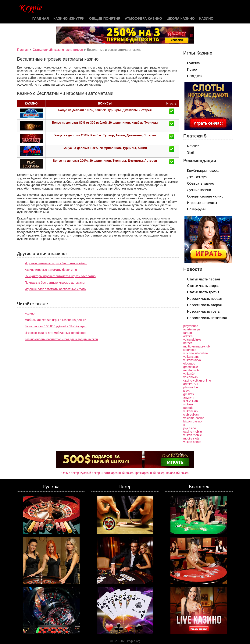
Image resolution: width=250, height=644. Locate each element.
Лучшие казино (199, 190)
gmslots (189, 394)
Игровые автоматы (202, 203)
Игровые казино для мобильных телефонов (55, 333)
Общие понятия (105, 19)
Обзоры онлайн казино (205, 196)
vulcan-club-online (196, 353)
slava (187, 391)
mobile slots (191, 438)
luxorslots (190, 350)
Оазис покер (70, 473)
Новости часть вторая (204, 305)
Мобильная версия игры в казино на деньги (55, 320)
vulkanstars (191, 357)
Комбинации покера (203, 171)
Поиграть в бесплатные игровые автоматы (55, 283)
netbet (187, 343)
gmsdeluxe (191, 367)
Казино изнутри (69, 19)
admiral (188, 336)
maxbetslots (191, 370)
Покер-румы (197, 209)
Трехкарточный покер (150, 473)
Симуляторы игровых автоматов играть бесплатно (60, 276)
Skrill (191, 152)
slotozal (188, 404)
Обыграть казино (201, 183)
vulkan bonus (192, 442)
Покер (192, 69)
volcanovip (191, 377)
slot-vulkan (191, 401)
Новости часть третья (204, 311)
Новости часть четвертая (207, 318)
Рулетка (193, 63)
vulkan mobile (193, 435)
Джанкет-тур (197, 177)
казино (206, 19)
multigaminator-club (197, 346)
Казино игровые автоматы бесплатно (51, 270)
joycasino (190, 428)
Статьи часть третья (203, 292)
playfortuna (191, 326)
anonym (189, 398)
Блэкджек (195, 76)
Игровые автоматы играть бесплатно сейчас (56, 263)
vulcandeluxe (192, 340)
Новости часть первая (205, 299)
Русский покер (90, 473)
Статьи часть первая (204, 279)
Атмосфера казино (143, 19)
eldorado (189, 363)
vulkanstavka (192, 360)
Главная (40, 19)
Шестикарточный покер (117, 473)
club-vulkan (191, 415)
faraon (188, 333)
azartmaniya (192, 329)
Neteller (193, 146)
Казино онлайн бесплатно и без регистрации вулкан (61, 339)
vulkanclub (191, 411)
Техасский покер (177, 473)
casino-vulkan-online (197, 381)
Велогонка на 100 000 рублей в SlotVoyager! (55, 326)
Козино (30, 313)
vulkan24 (189, 374)
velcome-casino (194, 418)
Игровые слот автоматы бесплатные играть (55, 289)
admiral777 (191, 384)
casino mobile (193, 432)
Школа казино (180, 19)
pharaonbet (191, 387)
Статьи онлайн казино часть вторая (58, 50)
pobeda (188, 408)
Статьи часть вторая (203, 286)
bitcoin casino (193, 421)
